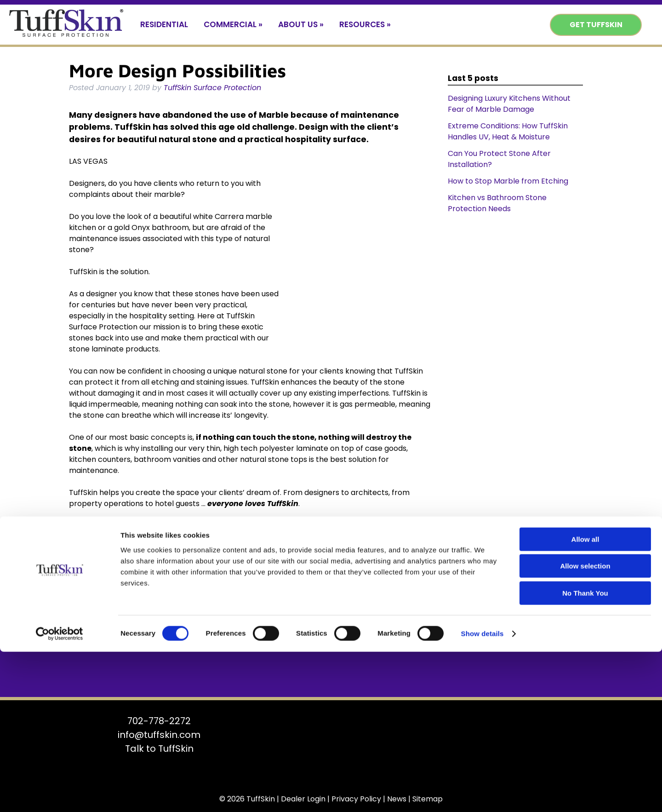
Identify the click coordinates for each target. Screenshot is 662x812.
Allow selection (585, 727)
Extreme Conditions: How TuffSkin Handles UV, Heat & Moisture (508, 131)
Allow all (585, 700)
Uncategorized (137, 533)
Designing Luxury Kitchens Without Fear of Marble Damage (509, 104)
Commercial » (233, 24)
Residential (164, 24)
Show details (482, 794)
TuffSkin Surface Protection (212, 88)
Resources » (365, 24)
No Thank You (585, 753)
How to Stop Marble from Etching (508, 181)
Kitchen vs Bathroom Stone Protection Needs (497, 203)
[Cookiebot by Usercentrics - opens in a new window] (60, 794)
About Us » (301, 24)
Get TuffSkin (596, 25)
